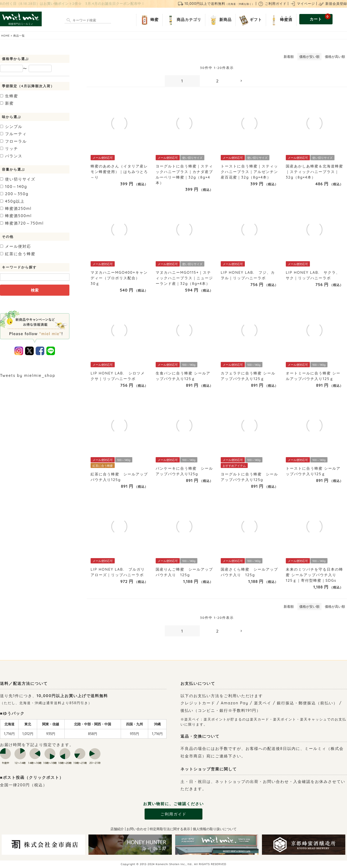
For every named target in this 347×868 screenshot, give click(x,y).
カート (320, 18)
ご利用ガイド (272, 4)
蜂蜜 (148, 20)
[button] (252, 81)
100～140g (14, 187)
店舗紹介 (117, 829)
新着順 (289, 57)
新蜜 (7, 103)
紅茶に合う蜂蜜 (18, 254)
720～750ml (22, 223)
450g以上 (12, 201)
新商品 (219, 20)
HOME (5, 36)
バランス (11, 156)
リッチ (9, 148)
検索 (35, 290)
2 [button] (218, 81)
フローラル (13, 141)
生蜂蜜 (9, 96)
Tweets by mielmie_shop (28, 375)
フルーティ (13, 134)
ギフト (250, 20)
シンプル (11, 127)
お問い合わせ (137, 829)
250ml (16, 208)
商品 (183, 20)
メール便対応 (16, 246)
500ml (16, 216)
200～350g (14, 194)
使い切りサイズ (18, 179)
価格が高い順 (335, 57)
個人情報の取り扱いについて (215, 829)
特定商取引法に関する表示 (170, 829)
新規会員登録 (333, 4)
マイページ (302, 4)
